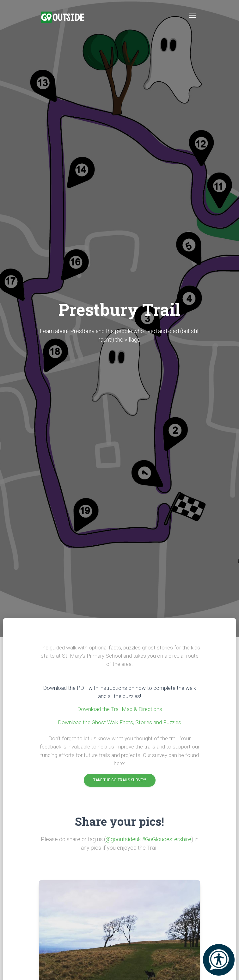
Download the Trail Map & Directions (120, 709)
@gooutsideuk (123, 839)
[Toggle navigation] (193, 16)
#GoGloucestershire (167, 839)
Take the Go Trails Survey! (120, 780)
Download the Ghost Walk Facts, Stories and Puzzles (120, 722)
